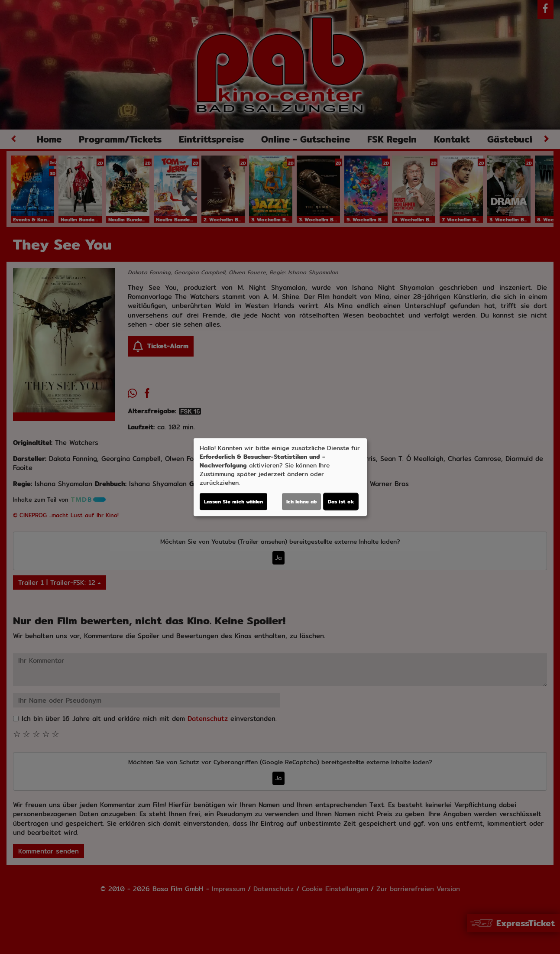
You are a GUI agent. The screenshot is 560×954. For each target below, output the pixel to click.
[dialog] (280, 477)
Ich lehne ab (301, 501)
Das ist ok (341, 501)
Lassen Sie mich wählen (233, 501)
